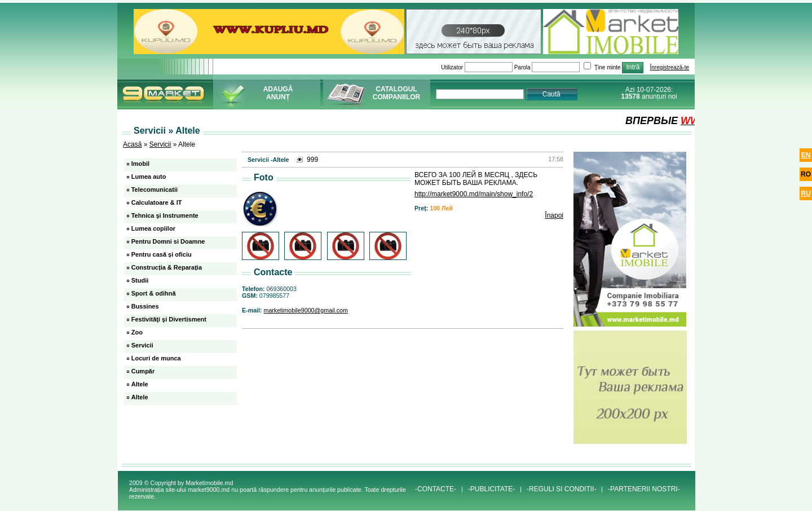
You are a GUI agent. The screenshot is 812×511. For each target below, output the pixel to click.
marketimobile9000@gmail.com (306, 310)
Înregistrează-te (670, 67)
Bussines (145, 306)
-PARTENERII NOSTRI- (644, 489)
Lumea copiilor (153, 228)
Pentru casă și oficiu (162, 254)
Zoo (137, 332)
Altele (140, 384)
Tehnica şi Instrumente (165, 215)
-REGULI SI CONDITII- (561, 489)
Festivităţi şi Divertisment (169, 319)
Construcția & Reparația (167, 267)
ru (806, 193)
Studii (140, 280)
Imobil (140, 164)
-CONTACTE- (436, 489)
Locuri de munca (156, 358)
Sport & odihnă (154, 293)
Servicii (160, 144)
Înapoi (554, 215)
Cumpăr (143, 371)
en (806, 155)
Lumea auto (149, 177)
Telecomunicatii (155, 190)
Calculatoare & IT (157, 202)
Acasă (132, 144)
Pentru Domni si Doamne (168, 241)
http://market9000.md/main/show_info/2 (474, 194)
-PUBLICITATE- (492, 489)
